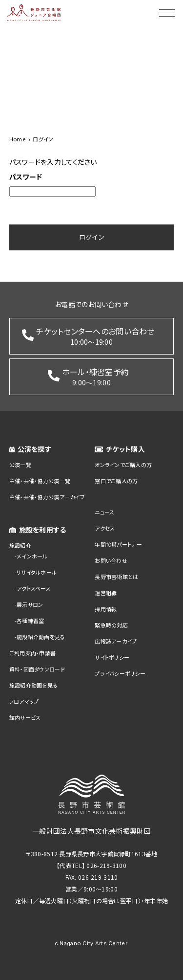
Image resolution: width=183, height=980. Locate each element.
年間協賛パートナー (119, 544)
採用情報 (106, 609)
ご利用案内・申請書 (33, 653)
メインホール (32, 556)
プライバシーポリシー (120, 673)
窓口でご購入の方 (116, 481)
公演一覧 (20, 465)
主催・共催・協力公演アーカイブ (47, 497)
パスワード (26, 177)
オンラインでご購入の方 (123, 465)
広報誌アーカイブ (116, 641)
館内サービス (25, 717)
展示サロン (30, 604)
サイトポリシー (112, 657)
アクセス (105, 528)
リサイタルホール (37, 572)
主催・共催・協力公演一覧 (40, 481)
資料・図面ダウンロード (37, 669)
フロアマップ (24, 701)
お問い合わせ (111, 560)
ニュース (104, 512)
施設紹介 (20, 545)
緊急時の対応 (111, 625)
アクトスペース (34, 588)
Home (17, 139)
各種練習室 (30, 621)
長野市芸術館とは (116, 577)
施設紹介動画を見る (41, 637)
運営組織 (106, 593)
